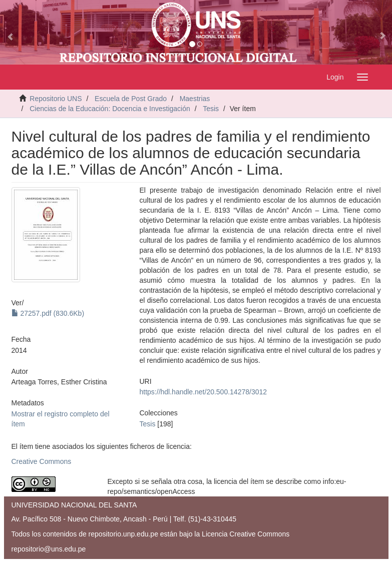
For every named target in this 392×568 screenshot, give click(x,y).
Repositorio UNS (56, 99)
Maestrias (195, 99)
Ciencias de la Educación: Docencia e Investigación (110, 109)
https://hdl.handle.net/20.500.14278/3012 (204, 392)
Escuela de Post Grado (131, 99)
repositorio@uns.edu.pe (49, 549)
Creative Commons (42, 461)
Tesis (211, 109)
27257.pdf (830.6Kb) (48, 313)
